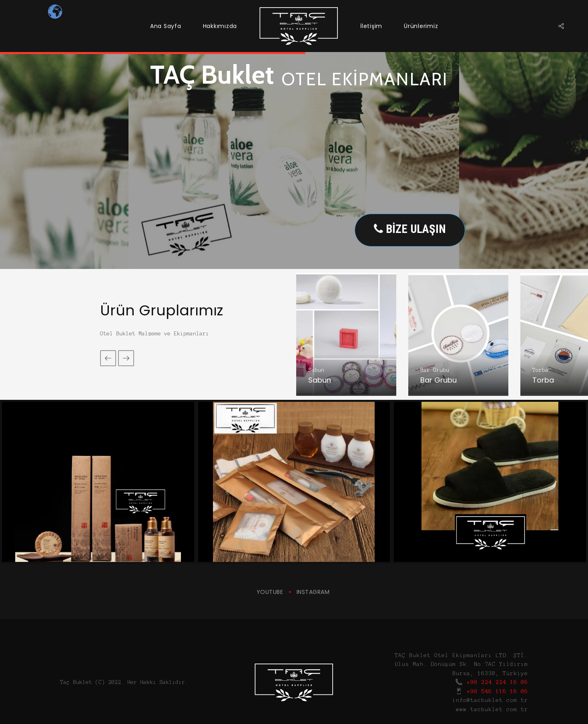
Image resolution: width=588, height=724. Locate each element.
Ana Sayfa (166, 26)
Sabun (316, 370)
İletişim (371, 26)
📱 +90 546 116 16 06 (492, 691)
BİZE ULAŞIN (410, 229)
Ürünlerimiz (421, 26)
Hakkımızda (220, 26)
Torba (540, 370)
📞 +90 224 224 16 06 (492, 682)
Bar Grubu (435, 370)
